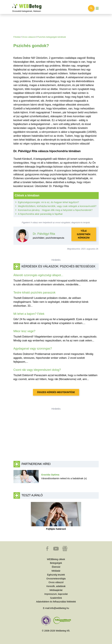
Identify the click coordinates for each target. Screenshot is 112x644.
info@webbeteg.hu (59, 608)
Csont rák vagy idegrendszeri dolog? (37, 370)
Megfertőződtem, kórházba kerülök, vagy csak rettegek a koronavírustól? (57, 206)
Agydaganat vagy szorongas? (33, 349)
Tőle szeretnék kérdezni (84, 234)
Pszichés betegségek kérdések (52, 37)
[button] (48, 550)
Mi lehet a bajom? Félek (29, 314)
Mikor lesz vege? (24, 331)
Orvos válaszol (29, 37)
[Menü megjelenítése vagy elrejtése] (97, 8)
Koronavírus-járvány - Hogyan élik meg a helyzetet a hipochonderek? (55, 210)
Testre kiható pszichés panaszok (34, 293)
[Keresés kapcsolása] (91, 8)
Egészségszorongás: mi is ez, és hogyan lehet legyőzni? (49, 202)
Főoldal (17, 37)
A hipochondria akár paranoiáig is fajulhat (40, 214)
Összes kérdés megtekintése (56, 392)
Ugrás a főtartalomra (12, 4)
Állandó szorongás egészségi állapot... (38, 275)
